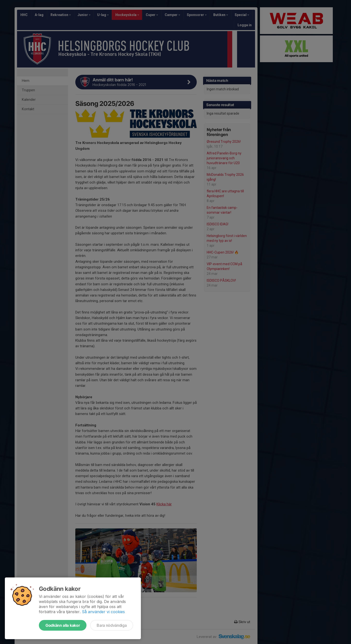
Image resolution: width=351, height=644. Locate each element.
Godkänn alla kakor (63, 625)
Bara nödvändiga (112, 625)
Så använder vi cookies (103, 612)
